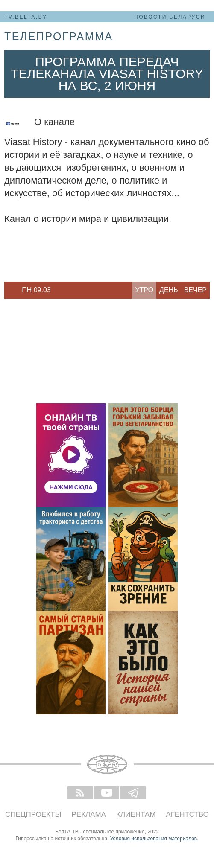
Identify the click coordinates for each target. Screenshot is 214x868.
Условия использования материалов (154, 839)
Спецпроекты (33, 814)
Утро (144, 290)
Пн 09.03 (36, 290)
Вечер (195, 290)
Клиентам (136, 814)
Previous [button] (9, 290)
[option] (36, 290)
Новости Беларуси (170, 17)
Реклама (89, 814)
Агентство (187, 814)
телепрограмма (59, 36)
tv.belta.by (26, 17)
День (169, 290)
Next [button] (64, 290)
